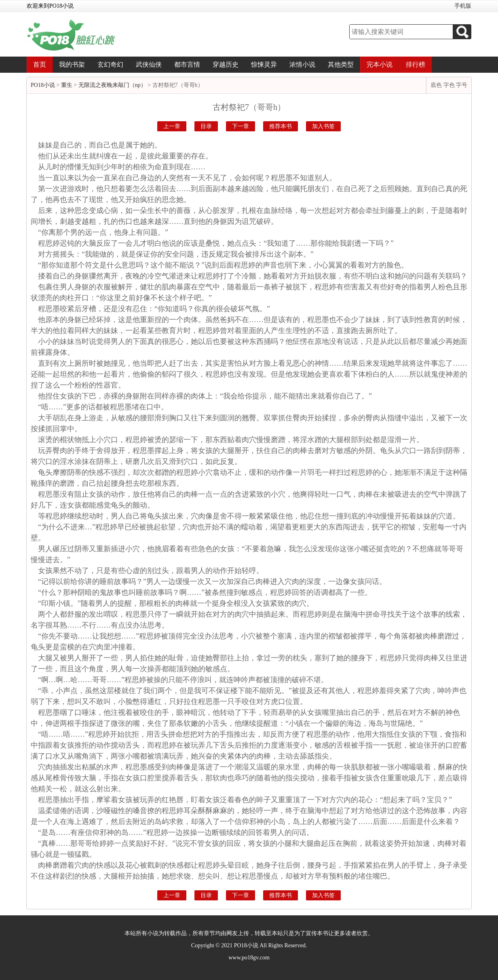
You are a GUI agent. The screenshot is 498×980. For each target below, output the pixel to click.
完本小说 (380, 64)
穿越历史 (226, 64)
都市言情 (187, 64)
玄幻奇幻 (110, 64)
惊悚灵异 (264, 64)
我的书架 (72, 64)
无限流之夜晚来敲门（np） (112, 85)
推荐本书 (281, 126)
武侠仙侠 (149, 64)
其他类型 (341, 64)
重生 (67, 85)
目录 (206, 126)
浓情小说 (302, 64)
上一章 (172, 126)
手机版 (463, 6)
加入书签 (323, 126)
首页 (40, 64)
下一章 (241, 126)
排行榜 (416, 64)
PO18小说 (43, 85)
